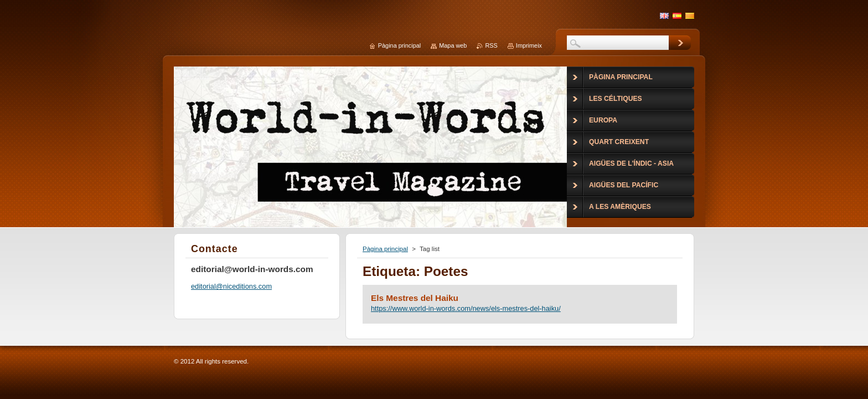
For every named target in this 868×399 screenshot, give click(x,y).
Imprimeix (529, 45)
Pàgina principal (385, 249)
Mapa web (453, 45)
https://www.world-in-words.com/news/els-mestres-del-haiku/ (466, 308)
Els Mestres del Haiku (415, 298)
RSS (491, 45)
